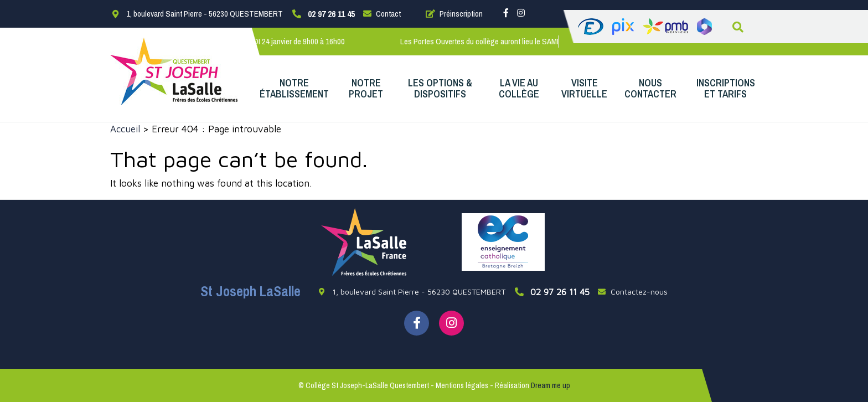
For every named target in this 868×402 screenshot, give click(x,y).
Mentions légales (462, 385)
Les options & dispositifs (440, 88)
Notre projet (366, 88)
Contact (382, 14)
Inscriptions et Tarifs (726, 88)
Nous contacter (650, 88)
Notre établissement (294, 88)
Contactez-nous (633, 292)
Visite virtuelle (584, 88)
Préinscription (454, 14)
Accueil (125, 129)
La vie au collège (519, 88)
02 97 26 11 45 (331, 14)
